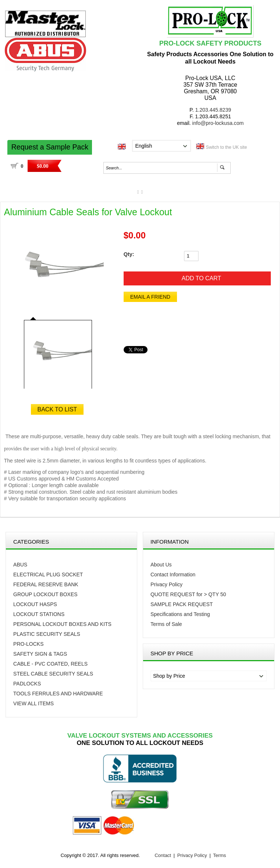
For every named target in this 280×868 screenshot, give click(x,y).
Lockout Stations (39, 614)
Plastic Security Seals (47, 634)
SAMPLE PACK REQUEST (182, 604)
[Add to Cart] (197, 278)
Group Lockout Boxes (45, 594)
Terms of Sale (166, 624)
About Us (161, 565)
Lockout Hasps (35, 604)
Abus (20, 565)
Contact (163, 855)
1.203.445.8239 (213, 110)
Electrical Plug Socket (48, 575)
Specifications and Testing (180, 614)
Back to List (57, 409)
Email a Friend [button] (150, 297)
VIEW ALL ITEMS (33, 703)
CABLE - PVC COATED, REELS (50, 664)
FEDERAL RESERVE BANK (46, 584)
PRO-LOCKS (28, 644)
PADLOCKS (27, 684)
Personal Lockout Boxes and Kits (62, 624)
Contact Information (173, 575)
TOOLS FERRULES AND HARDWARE (58, 694)
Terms (219, 855)
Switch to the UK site (227, 147)
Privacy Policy (166, 584)
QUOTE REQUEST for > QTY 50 (188, 594)
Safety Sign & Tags (40, 654)
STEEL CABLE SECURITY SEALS (53, 674)
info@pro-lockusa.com (218, 123)
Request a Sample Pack (50, 147)
